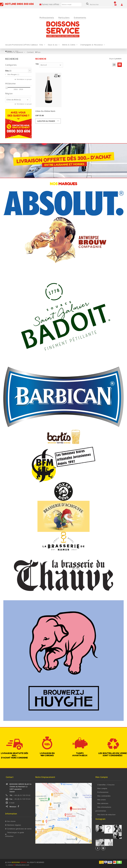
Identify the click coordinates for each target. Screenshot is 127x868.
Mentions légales (14, 825)
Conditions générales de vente (19, 829)
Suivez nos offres (49, 4)
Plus (38, 52)
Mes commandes (104, 796)
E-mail (12, 803)
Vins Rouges (13, 74)
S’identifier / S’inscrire (106, 785)
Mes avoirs (102, 800)
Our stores (11, 821)
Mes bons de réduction (106, 815)
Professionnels (47, 18)
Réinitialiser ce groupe (24, 79)
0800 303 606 (25, 4)
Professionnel (103, 792)
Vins (8, 71)
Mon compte (102, 788)
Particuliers (64, 18)
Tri (37, 64)
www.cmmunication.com (19, 865)
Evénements (80, 18)
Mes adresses (103, 803)
